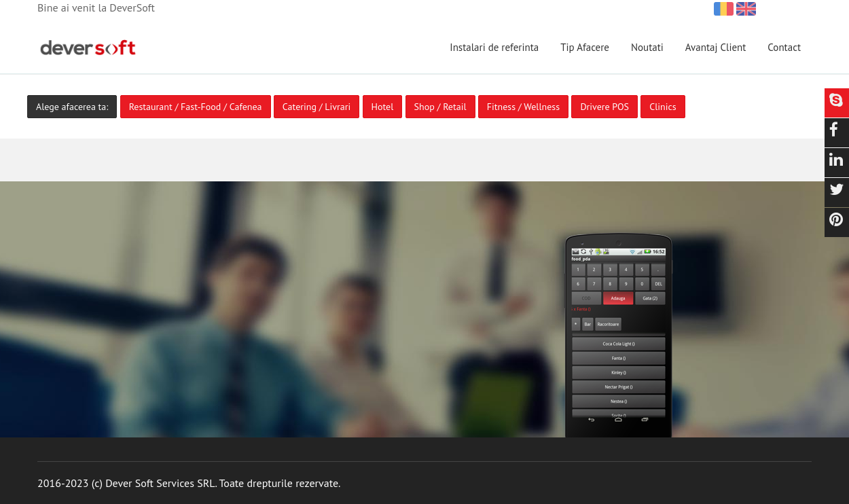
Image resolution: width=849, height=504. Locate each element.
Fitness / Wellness (523, 107)
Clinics (663, 107)
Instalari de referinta (494, 47)
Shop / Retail (440, 107)
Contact (784, 47)
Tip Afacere (585, 47)
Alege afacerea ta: (72, 107)
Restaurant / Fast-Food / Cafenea (196, 107)
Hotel (383, 107)
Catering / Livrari (317, 107)
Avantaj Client (716, 47)
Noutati (647, 47)
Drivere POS (604, 107)
